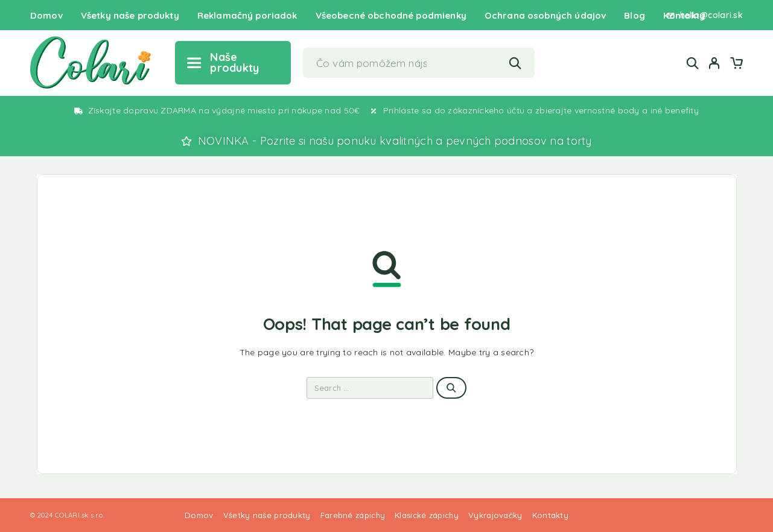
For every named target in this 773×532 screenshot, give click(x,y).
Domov (46, 15)
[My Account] (714, 63)
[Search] (693, 63)
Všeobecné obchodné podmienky (391, 15)
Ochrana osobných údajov (545, 15)
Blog (635, 15)
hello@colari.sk (711, 15)
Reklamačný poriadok (247, 15)
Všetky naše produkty (130, 15)
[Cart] (736, 65)
